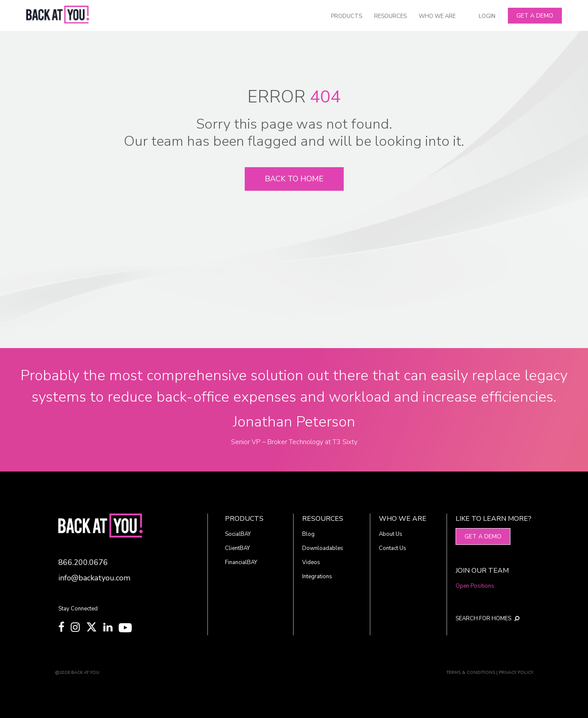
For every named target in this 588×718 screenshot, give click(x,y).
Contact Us (393, 548)
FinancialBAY (241, 562)
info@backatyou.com (94, 578)
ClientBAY (237, 548)
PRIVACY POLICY (516, 673)
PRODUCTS (346, 16)
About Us (391, 534)
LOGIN (487, 16)
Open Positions (475, 586)
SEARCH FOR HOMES (487, 619)
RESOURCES (390, 16)
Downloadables (323, 548)
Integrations (317, 577)
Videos (311, 562)
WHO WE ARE (437, 16)
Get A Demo (535, 16)
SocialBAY (238, 534)
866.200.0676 (83, 562)
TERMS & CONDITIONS (471, 673)
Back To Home (294, 179)
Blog (308, 534)
